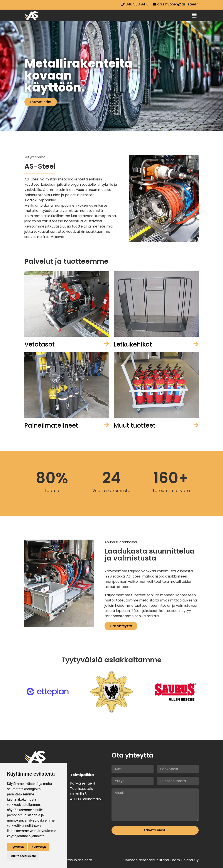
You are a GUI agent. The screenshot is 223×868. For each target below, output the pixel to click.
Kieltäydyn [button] (39, 847)
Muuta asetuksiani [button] (23, 856)
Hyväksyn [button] (17, 847)
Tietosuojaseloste (77, 860)
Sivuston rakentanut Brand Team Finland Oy (161, 860)
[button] (194, 15)
